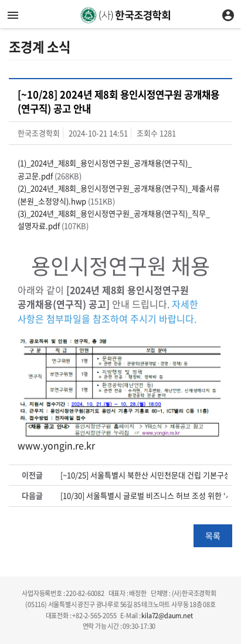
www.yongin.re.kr (56, 445)
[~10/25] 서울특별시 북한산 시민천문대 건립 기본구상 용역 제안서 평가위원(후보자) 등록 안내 (144, 475)
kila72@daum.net (167, 616)
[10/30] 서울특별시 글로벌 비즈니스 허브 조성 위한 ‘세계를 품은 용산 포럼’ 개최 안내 (144, 496)
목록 (213, 535)
